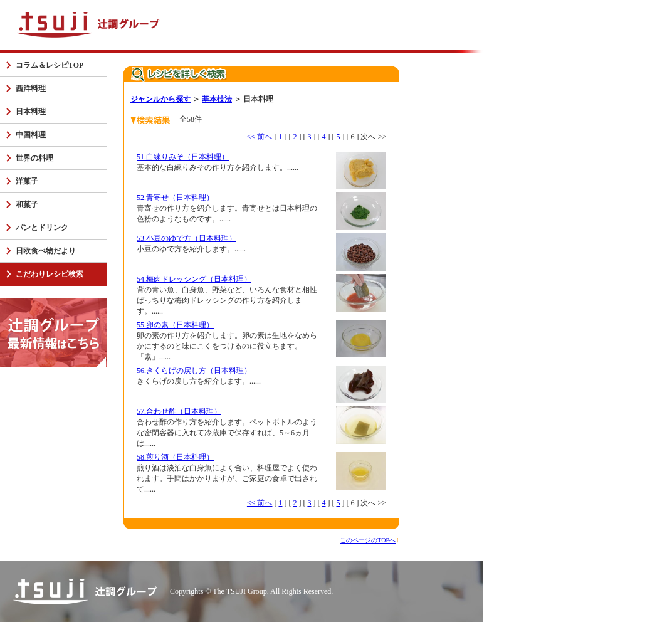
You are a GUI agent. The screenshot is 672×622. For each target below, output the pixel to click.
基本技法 (217, 99)
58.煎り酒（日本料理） (175, 457)
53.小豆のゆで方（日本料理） (186, 238)
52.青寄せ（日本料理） (175, 198)
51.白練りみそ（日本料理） (183, 157)
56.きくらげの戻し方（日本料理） (194, 371)
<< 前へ (260, 137)
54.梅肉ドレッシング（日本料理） (194, 279)
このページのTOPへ (368, 540)
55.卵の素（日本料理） (175, 325)
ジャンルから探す (160, 99)
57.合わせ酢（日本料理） (179, 411)
